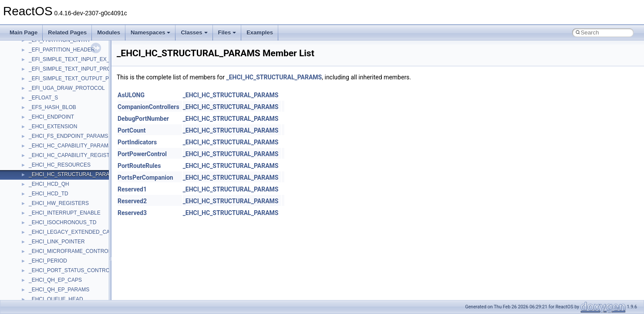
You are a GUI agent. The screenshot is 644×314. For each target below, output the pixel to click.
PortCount (132, 130)
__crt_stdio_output (50, 239)
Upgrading (27, 57)
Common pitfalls (34, 96)
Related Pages (67, 32)
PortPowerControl (142, 154)
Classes (194, 32)
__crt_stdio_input (49, 230)
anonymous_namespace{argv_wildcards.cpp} (81, 278)
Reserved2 (132, 201)
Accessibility (43, 259)
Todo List (25, 172)
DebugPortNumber (143, 119)
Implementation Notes (40, 163)
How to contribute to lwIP (44, 76)
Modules (109, 32)
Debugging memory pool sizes (50, 105)
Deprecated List (33, 182)
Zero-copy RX (31, 124)
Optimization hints (35, 153)
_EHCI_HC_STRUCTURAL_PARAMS (274, 77)
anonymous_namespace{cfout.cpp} (69, 287)
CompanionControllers (148, 107)
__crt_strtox (42, 249)
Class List (33, 220)
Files (227, 32)
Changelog (27, 67)
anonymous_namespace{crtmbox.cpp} (73, 297)
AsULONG (131, 95)
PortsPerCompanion (145, 177)
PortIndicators (137, 142)
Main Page (24, 32)
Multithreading (31, 143)
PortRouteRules (139, 166)
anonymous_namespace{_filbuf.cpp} (71, 268)
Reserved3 (132, 213)
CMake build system (38, 86)
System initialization (38, 134)
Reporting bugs (32, 115)
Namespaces (151, 32)
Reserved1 (132, 189)
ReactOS (19, 48)
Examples (260, 32)
